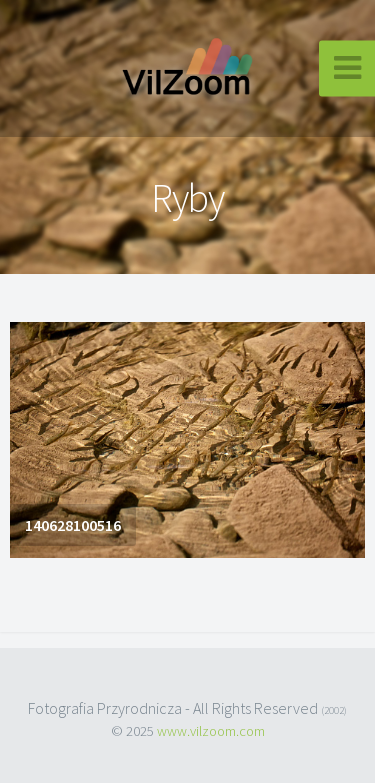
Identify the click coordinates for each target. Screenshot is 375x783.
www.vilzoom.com (211, 731)
